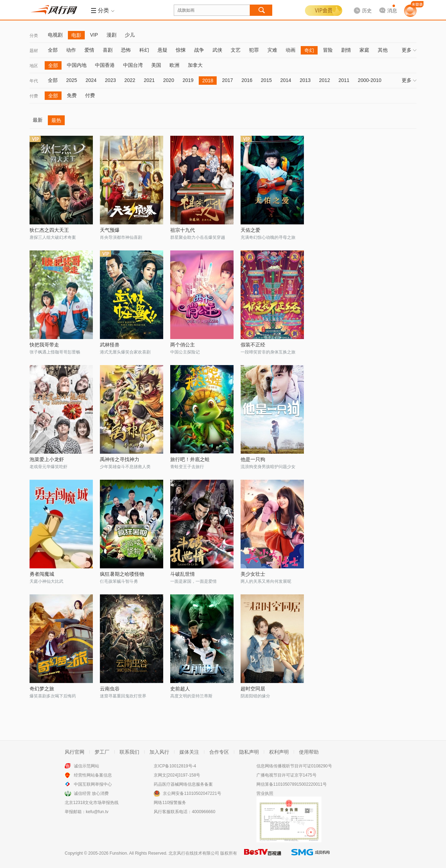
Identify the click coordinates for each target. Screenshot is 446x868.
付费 (34, 96)
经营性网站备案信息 (93, 775)
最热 (56, 120)
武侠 (217, 50)
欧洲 (174, 65)
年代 (34, 81)
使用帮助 (309, 752)
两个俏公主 (183, 345)
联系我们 (129, 752)
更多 (409, 50)
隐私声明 (249, 752)
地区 (34, 66)
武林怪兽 (110, 345)
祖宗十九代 (183, 230)
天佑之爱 (250, 230)
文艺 (236, 50)
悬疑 (163, 50)
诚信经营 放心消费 (91, 793)
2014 (286, 80)
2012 (324, 80)
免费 (72, 95)
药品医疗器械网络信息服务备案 (183, 784)
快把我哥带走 (44, 345)
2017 (227, 80)
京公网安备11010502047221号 (192, 793)
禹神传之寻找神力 (120, 459)
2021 (149, 80)
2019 (188, 80)
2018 (208, 81)
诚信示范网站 (87, 766)
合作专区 (219, 752)
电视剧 (55, 35)
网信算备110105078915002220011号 (292, 784)
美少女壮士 (253, 574)
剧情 (346, 50)
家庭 (364, 50)
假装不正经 (253, 345)
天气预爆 (110, 230)
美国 (156, 65)
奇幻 (309, 50)
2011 (344, 80)
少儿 (130, 35)
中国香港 (105, 65)
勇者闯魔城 (42, 574)
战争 (199, 50)
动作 (71, 50)
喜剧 (108, 50)
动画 (291, 50)
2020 (169, 80)
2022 (130, 80)
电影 (76, 35)
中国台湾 (133, 65)
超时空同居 (253, 689)
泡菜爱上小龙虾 (47, 459)
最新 (38, 120)
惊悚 (181, 50)
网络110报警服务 (170, 803)
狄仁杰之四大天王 (49, 230)
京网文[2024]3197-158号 (177, 775)
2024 (91, 80)
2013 (305, 80)
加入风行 (159, 752)
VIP (94, 35)
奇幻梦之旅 (42, 689)
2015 (266, 80)
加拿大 (195, 65)
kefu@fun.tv (97, 812)
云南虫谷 (110, 689)
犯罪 (254, 50)
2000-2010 (369, 80)
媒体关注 (189, 752)
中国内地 (77, 65)
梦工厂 (102, 752)
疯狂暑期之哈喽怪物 (122, 574)
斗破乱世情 (183, 574)
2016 (247, 80)
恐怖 (126, 50)
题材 (34, 51)
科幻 (144, 50)
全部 (53, 50)
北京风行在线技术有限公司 (194, 853)
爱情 (89, 50)
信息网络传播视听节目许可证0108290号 (294, 766)
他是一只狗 (253, 459)
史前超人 (180, 689)
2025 (72, 80)
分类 (34, 36)
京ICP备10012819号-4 (175, 766)
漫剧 (111, 35)
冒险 (328, 50)
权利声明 (279, 752)
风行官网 (75, 752)
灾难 (272, 50)
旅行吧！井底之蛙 (190, 459)
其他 (383, 50)
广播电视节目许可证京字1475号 (286, 775)
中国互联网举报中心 (93, 784)
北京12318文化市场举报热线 (92, 803)
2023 (110, 80)
